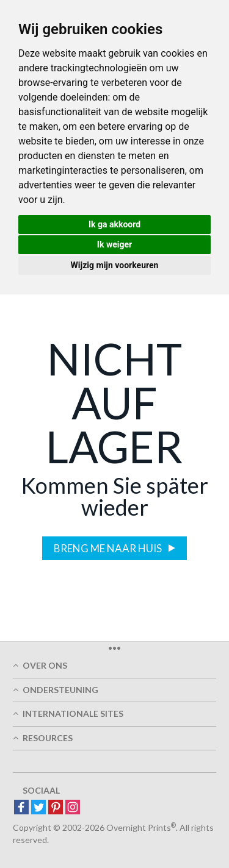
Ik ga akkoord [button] (114, 224)
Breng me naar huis (109, 548)
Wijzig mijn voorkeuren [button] (115, 265)
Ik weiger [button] (114, 244)
